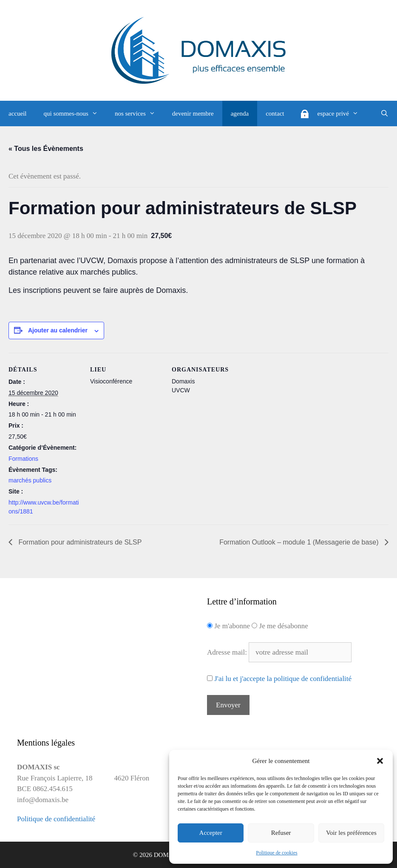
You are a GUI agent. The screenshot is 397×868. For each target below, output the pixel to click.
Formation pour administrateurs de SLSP (79, 542)
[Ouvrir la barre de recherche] (384, 113)
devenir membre (193, 113)
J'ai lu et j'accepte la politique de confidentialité (283, 679)
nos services (139, 113)
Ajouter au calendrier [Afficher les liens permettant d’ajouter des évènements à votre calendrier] (58, 330)
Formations (23, 459)
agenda (240, 113)
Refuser (281, 833)
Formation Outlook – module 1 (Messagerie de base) (300, 542)
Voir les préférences (351, 833)
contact (275, 113)
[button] (380, 761)
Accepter (211, 833)
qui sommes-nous (75, 113)
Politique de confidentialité (56, 819)
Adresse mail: (228, 652)
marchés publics (30, 480)
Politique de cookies (276, 853)
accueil (17, 113)
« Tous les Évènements (46, 149)
